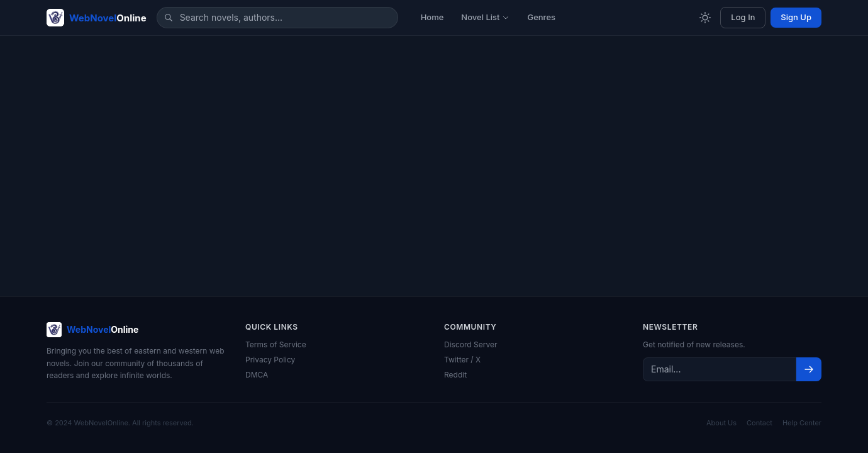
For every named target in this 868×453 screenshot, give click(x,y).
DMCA (257, 375)
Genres (541, 17)
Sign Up (796, 17)
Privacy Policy (270, 360)
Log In (743, 17)
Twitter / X (462, 360)
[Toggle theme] (705, 18)
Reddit (455, 375)
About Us (721, 423)
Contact (759, 423)
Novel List (485, 17)
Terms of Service (276, 344)
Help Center (802, 423)
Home (432, 17)
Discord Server (470, 344)
